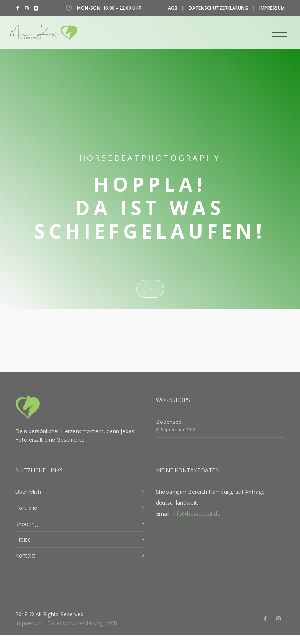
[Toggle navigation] (279, 33)
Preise (23, 539)
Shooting (27, 524)
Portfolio (26, 508)
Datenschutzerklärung (218, 8)
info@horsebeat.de (196, 514)
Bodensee (169, 422)
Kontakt (25, 555)
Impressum (272, 8)
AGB (173, 8)
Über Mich (28, 492)
